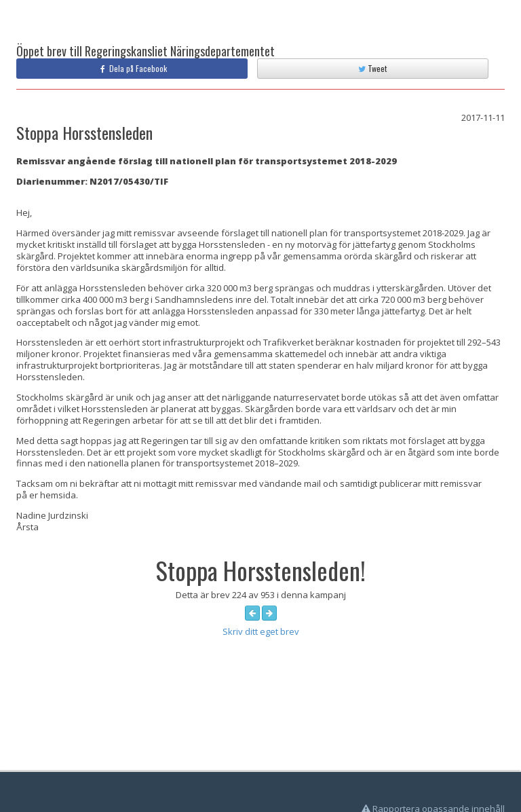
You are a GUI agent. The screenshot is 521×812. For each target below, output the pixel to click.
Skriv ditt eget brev (261, 631)
